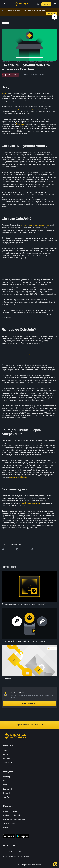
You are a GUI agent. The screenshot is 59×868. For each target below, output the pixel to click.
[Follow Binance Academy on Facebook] (4, 845)
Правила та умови (10, 811)
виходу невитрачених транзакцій (27, 109)
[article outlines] (55, 17)
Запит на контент (10, 823)
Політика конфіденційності (13, 815)
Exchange (7, 777)
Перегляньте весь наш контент (29, 725)
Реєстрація (46, 4)
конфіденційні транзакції (32, 503)
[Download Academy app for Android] (23, 837)
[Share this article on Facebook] (17, 549)
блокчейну (20, 124)
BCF (5, 781)
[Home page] (21, 4)
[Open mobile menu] (55, 4)
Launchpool (8, 789)
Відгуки (6, 827)
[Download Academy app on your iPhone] (9, 837)
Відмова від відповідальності (14, 819)
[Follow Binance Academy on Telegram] (11, 845)
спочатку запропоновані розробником (35, 225)
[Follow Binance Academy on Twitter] (7, 845)
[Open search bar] (37, 4)
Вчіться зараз (52, 13)
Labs (5, 785)
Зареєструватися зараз (30, 703)
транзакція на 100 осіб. (18, 477)
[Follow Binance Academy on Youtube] (14, 845)
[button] (55, 4)
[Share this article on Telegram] (32, 549)
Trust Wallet (8, 797)
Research (7, 793)
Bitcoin (4, 94)
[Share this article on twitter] (3, 549)
